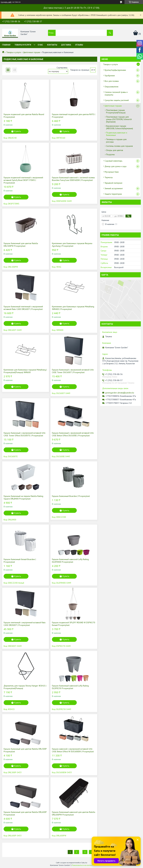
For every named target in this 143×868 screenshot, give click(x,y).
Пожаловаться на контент (82, 865)
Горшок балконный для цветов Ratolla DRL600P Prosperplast (25, 813)
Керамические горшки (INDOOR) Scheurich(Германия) (120, 127)
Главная (6, 45)
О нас (40, 45)
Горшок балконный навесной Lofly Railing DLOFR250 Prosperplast (70, 687)
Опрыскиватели (111, 87)
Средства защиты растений (117, 100)
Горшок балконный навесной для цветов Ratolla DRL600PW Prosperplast (74, 813)
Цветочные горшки (32, 52)
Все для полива (112, 81)
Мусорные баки (112, 172)
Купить (18, 131)
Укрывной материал (113, 183)
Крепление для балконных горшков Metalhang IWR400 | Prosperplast (73, 308)
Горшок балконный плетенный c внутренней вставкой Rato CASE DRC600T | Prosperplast (23, 308)
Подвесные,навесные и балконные (117, 134)
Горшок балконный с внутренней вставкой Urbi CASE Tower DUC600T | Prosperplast (73, 371)
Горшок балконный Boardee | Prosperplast (71, 496)
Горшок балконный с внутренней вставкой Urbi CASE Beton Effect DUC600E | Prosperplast (73, 434)
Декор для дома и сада (115, 166)
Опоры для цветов (115, 150)
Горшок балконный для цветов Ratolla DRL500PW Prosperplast (21, 245)
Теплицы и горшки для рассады (116, 141)
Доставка (66, 45)
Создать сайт (6, 2)
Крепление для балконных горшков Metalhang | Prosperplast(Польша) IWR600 (25, 371)
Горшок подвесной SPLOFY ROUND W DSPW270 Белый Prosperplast (74, 624)
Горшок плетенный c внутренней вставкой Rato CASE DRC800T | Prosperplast (25, 624)
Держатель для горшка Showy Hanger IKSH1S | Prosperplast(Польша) (25, 687)
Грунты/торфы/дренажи (115, 70)
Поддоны (110, 154)
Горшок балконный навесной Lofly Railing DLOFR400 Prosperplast (70, 561)
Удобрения (110, 76)
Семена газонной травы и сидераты (116, 93)
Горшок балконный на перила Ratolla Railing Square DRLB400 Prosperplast (23, 497)
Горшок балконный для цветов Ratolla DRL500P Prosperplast (25, 750)
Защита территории (113, 194)
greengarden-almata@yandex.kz (120, 393)
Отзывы (79, 45)
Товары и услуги (23, 45)
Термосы (109, 177)
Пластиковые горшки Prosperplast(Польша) (116, 111)
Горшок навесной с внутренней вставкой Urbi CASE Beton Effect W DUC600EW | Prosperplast (73, 750)
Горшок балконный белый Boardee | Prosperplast (20, 561)
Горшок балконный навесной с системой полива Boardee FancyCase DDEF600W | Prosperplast (73, 179)
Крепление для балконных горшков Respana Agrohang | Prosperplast (72, 245)
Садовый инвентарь (113, 161)
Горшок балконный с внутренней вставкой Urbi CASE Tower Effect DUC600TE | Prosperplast (25, 434)
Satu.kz (84, 863)
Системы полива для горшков (119, 146)
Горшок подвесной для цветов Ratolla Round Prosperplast (24, 116)
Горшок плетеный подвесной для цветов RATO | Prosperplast (74, 116)
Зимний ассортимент (114, 188)
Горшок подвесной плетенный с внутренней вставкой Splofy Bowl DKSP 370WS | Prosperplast (23, 180)
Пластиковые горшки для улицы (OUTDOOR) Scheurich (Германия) (119, 119)
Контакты (52, 45)
